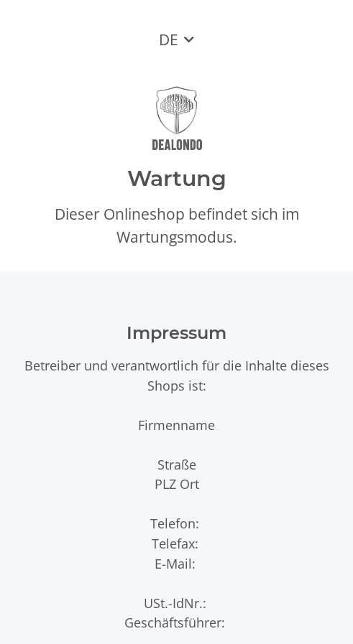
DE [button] (169, 39)
